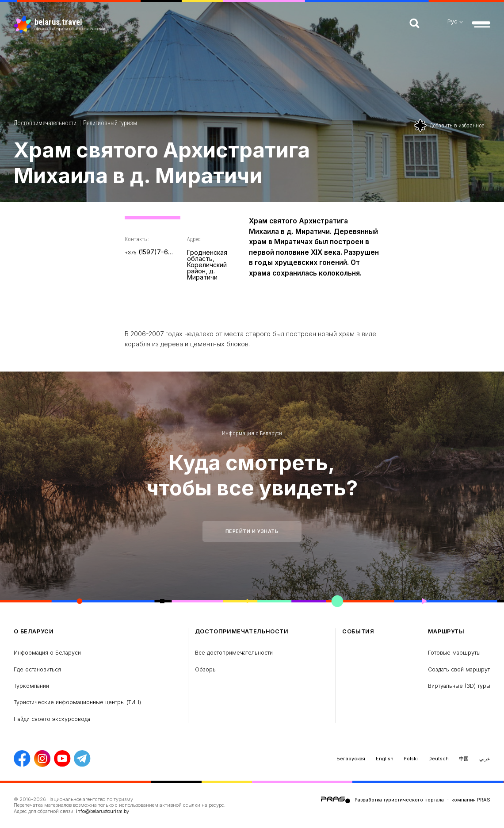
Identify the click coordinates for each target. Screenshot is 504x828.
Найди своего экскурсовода (52, 719)
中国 (464, 759)
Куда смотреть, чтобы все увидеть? (252, 475)
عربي (485, 759)
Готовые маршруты (454, 653)
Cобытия (358, 631)
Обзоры (206, 669)
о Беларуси (34, 631)
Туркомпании (31, 686)
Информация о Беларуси (252, 433)
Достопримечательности (45, 123)
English (385, 759)
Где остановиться (37, 669)
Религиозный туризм (110, 123)
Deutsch (439, 759)
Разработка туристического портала (399, 799)
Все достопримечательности (234, 653)
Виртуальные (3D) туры (459, 686)
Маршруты (446, 631)
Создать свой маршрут (459, 669)
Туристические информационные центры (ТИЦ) (77, 702)
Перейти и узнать (252, 531)
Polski (411, 759)
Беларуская (351, 759)
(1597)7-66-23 (149, 252)
